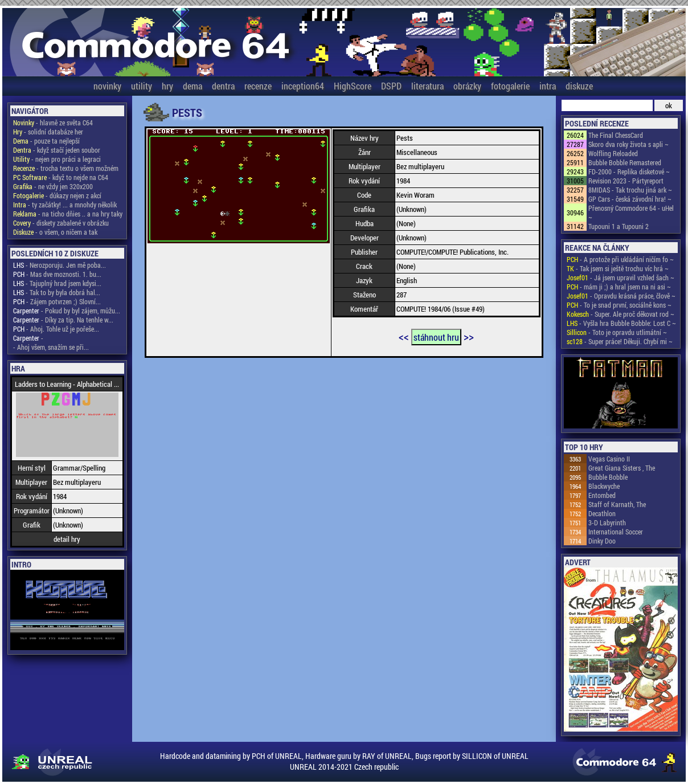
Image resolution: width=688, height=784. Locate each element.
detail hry (67, 539)
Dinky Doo (602, 541)
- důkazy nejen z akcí (57, 195)
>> (469, 336)
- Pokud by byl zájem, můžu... (67, 311)
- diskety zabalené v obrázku (61, 223)
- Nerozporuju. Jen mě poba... (60, 265)
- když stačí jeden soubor (57, 150)
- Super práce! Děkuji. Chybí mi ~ (620, 341)
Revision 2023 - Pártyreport (626, 181)
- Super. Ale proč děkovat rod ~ (621, 314)
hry (167, 86)
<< (404, 336)
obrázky (467, 86)
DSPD (391, 86)
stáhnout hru (436, 337)
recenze (258, 86)
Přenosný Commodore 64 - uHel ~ (631, 213)
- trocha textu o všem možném (66, 168)
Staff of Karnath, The (617, 504)
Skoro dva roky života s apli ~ (628, 144)
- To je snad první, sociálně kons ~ (619, 305)
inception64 (303, 86)
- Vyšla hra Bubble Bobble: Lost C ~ (621, 323)
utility (142, 86)
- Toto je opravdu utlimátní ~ (617, 332)
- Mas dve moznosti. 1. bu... (57, 274)
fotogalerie (510, 86)
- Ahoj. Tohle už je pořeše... (56, 329)
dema (193, 86)
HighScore (353, 86)
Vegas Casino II (609, 459)
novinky (107, 86)
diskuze (579, 86)
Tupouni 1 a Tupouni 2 (619, 226)
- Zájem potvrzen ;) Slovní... (57, 301)
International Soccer (616, 532)
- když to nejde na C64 (61, 177)
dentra (223, 86)
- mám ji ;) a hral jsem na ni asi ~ (619, 287)
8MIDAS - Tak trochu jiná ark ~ (630, 190)
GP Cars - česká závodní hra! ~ (630, 199)
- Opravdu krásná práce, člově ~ (621, 296)
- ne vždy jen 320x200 (53, 186)
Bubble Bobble (608, 477)
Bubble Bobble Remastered (625, 162)
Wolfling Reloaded (613, 153)
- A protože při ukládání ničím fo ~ (620, 259)
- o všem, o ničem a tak (55, 232)
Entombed (602, 495)
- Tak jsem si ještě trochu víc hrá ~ (618, 268)
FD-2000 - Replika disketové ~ (629, 171)
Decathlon (602, 513)
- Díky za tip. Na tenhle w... (63, 320)
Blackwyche (604, 486)
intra (548, 86)
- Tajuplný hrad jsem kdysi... (57, 283)
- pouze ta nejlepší (46, 141)
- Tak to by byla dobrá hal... (57, 292)
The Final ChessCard (616, 135)
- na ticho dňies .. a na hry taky (68, 214)
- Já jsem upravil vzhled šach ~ (621, 277)
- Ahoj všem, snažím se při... (51, 347)
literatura (427, 86)
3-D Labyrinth (607, 522)
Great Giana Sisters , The (622, 468)
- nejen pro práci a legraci (57, 159)
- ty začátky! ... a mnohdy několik (65, 205)
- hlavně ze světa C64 (53, 122)
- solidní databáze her (48, 132)
